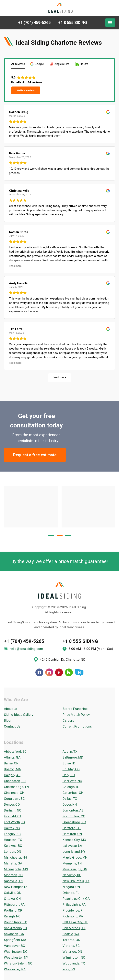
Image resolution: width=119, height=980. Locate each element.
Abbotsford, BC (15, 751)
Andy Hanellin (19, 283)
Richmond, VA (73, 916)
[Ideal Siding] (60, 8)
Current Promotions (77, 726)
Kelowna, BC (13, 846)
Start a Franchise (75, 709)
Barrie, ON (11, 763)
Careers (68, 720)
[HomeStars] (79, 672)
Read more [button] (15, 266)
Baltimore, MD (73, 757)
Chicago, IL (71, 787)
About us (11, 709)
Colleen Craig (19, 112)
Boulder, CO (71, 769)
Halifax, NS (12, 828)
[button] (37, 64)
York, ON (69, 969)
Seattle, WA (71, 934)
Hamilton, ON (72, 834)
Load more (60, 377)
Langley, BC (12, 834)
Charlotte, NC (72, 781)
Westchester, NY (16, 957)
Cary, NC (69, 775)
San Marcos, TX (74, 928)
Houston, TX (13, 840)
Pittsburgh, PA (14, 904)
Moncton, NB (13, 875)
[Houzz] (69, 672)
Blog (7, 720)
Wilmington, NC (74, 957)
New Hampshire (16, 887)
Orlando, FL (71, 893)
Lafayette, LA (72, 846)
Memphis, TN (72, 863)
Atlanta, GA (12, 757)
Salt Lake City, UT (75, 922)
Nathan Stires (18, 232)
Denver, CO (12, 804)
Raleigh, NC (12, 916)
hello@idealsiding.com (26, 649)
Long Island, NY (74, 852)
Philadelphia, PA (74, 904)
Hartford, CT (72, 828)
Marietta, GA (13, 863)
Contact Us (12, 726)
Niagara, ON (71, 887)
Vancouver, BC (14, 946)
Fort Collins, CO (74, 816)
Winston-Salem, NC (18, 963)
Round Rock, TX (15, 922)
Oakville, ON (13, 893)
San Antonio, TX (16, 928)
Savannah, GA (14, 934)
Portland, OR (13, 910)
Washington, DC (16, 952)
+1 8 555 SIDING (80, 641)
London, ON (12, 852)
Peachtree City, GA (76, 899)
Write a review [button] (26, 90)
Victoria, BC (71, 946)
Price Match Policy (76, 715)
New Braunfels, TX (76, 881)
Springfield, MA (15, 940)
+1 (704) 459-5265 (24, 641)
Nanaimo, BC (72, 875)
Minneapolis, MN (16, 869)
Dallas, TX (70, 799)
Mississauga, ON (75, 869)
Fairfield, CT (13, 816)
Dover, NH (70, 804)
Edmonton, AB (73, 810)
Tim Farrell (17, 329)
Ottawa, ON (12, 899)
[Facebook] (39, 672)
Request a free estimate (35, 455)
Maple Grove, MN (75, 857)
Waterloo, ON (72, 952)
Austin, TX (70, 751)
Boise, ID (69, 763)
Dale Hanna (17, 153)
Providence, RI (73, 910)
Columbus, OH (73, 793)
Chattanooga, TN (16, 787)
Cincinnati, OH (14, 793)
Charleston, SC (15, 781)
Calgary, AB (12, 775)
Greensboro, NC (74, 822)
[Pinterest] (59, 672)
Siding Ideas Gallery (19, 715)
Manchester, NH (15, 857)
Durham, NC (13, 810)
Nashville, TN (13, 881)
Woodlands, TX (74, 963)
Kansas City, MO (74, 840)
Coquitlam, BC (14, 799)
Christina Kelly (19, 191)
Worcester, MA (15, 969)
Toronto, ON (71, 940)
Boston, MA (12, 769)
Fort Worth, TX (15, 822)
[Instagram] (49, 672)
